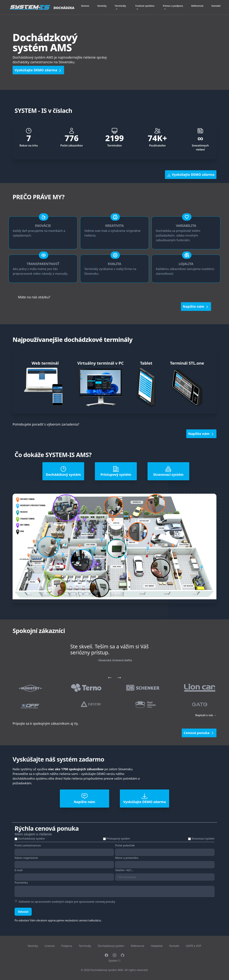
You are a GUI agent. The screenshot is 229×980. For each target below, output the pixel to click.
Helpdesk (157, 946)
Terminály (85, 946)
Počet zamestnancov (28, 845)
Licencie (50, 946)
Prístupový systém (118, 839)
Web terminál (45, 363)
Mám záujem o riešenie (33, 834)
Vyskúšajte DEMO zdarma (38, 70)
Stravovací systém (203, 839)
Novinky (102, 6)
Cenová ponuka (199, 733)
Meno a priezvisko (127, 858)
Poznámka (21, 883)
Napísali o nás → (206, 715)
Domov (85, 6)
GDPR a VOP (193, 946)
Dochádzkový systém (31, 839)
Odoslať (23, 912)
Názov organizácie (26, 858)
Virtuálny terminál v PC (100, 363)
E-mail (19, 870)
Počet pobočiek (125, 845)
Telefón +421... (124, 870)
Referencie (197, 6)
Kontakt (216, 6)
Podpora (67, 946)
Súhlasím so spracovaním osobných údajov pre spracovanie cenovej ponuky (67, 902)
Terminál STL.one (187, 363)
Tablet (146, 363)
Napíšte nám (196, 307)
